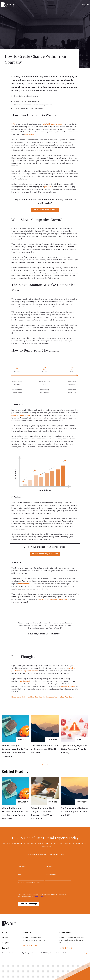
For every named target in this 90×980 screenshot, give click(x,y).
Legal (86, 953)
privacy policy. (40, 897)
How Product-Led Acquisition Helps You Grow (43, 697)
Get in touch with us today (45, 210)
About (5, 938)
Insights (5, 943)
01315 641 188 (66, 948)
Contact (5, 948)
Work (4, 932)
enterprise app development (56, 87)
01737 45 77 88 (57, 854)
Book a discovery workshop (45, 554)
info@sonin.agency (37, 854)
